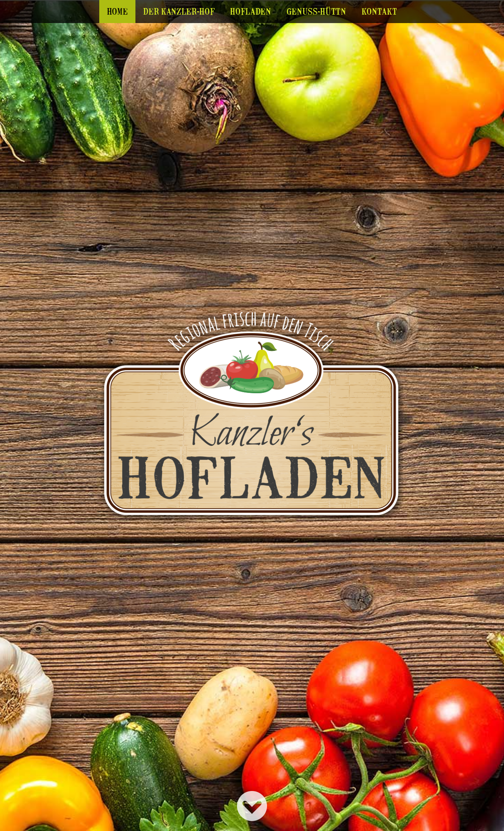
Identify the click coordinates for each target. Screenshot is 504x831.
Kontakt (380, 11)
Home (118, 11)
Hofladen (250, 11)
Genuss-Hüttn (316, 11)
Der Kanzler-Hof (179, 11)
